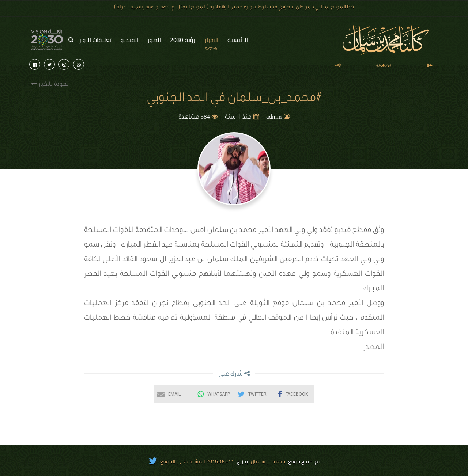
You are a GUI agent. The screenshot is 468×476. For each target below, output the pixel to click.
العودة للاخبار (50, 84)
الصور (154, 40)
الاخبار (211, 40)
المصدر (374, 348)
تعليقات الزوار (95, 40)
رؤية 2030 (183, 40)
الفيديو (129, 40)
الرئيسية (238, 40)
